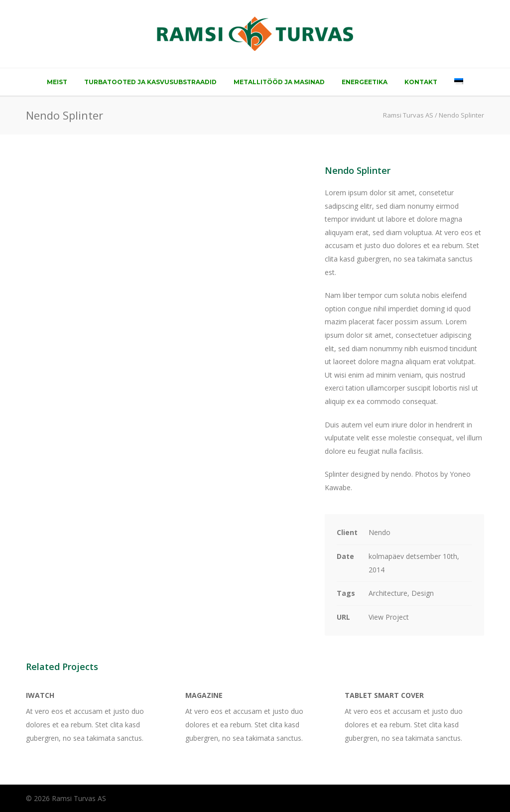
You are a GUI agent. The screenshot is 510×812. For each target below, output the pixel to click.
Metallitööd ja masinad (279, 82)
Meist (57, 82)
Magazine (204, 695)
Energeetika (365, 82)
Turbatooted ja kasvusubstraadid (150, 82)
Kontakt (421, 82)
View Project (389, 617)
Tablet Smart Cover (384, 695)
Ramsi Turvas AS (408, 115)
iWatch (40, 695)
